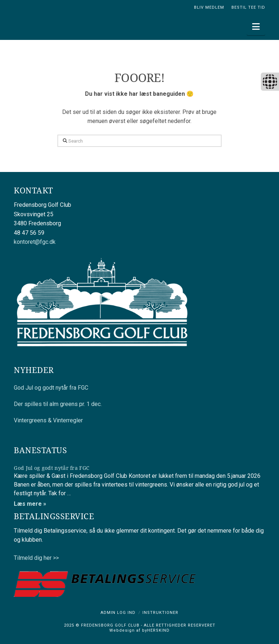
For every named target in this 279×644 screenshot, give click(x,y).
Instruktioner (160, 613)
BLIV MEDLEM (209, 7)
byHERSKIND (155, 630)
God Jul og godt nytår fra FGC (51, 388)
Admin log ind (118, 613)
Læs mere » (30, 504)
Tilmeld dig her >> (36, 558)
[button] (256, 27)
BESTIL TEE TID (248, 7)
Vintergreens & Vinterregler (48, 420)
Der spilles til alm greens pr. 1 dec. (58, 404)
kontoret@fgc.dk (35, 242)
